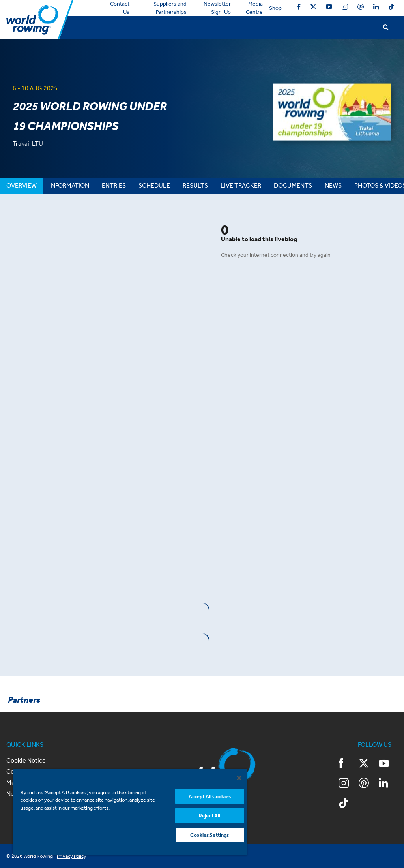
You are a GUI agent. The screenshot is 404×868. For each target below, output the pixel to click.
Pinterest (361, 7)
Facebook (299, 7)
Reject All (209, 816)
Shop (275, 8)
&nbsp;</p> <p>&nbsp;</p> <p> (101, 296)
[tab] (22, 186)
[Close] (239, 778)
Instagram (345, 7)
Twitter (313, 7)
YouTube (329, 7)
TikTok (391, 7)
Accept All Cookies (210, 796)
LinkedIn (376, 7)
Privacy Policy (72, 856)
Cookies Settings (209, 835)
